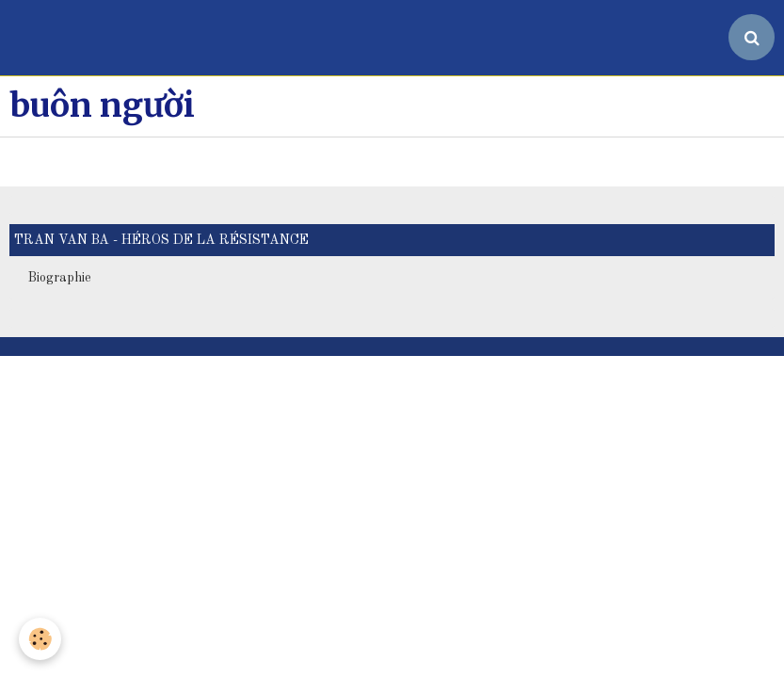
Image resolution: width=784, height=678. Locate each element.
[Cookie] (40, 639)
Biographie (60, 202)
